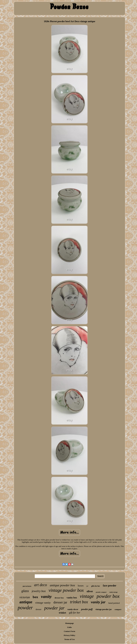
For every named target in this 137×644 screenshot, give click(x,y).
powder (25, 608)
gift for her (75, 613)
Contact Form (69, 631)
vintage (87, 596)
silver (90, 591)
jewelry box (39, 591)
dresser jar (60, 602)
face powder (110, 586)
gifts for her (96, 586)
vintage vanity (43, 603)
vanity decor (73, 609)
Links (70, 627)
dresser (39, 609)
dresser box (59, 598)
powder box (108, 596)
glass (25, 591)
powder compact (101, 592)
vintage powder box (66, 590)
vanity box (72, 598)
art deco (40, 585)
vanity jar (98, 602)
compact (118, 609)
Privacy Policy (70, 635)
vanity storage (113, 592)
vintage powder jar (104, 609)
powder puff (87, 609)
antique (26, 602)
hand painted (114, 603)
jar (87, 586)
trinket (62, 613)
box (35, 597)
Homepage (70, 623)
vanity (46, 596)
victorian (25, 597)
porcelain (27, 586)
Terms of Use (69, 639)
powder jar (54, 608)
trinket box (79, 602)
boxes (81, 586)
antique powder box (62, 585)
